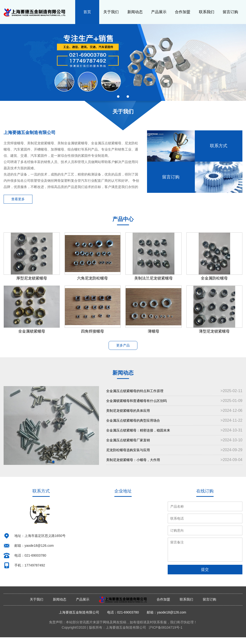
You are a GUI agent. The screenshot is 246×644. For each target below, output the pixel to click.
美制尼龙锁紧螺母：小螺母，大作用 (174, 467)
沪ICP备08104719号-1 (166, 634)
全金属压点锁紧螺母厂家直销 (174, 447)
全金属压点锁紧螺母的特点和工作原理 (174, 398)
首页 (87, 12)
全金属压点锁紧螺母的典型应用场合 (174, 427)
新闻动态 (135, 12)
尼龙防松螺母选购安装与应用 (174, 457)
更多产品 (123, 347)
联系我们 (207, 12)
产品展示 (159, 12)
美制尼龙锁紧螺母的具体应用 (174, 418)
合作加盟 (183, 12)
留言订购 (230, 12)
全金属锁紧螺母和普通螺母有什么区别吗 (174, 408)
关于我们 (111, 12)
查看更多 (19, 200)
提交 (205, 576)
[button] (118, 97)
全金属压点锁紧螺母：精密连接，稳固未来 (174, 437)
